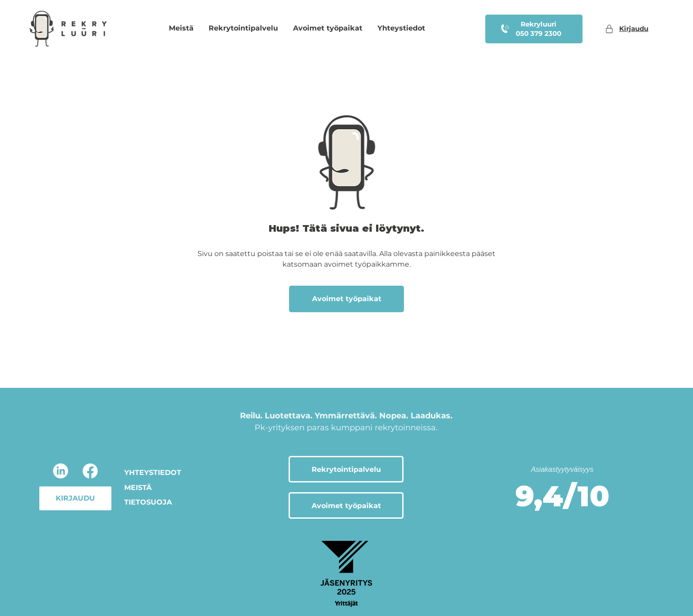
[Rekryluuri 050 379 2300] (534, 29)
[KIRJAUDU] (75, 498)
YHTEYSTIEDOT (153, 473)
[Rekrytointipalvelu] (346, 469)
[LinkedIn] (61, 471)
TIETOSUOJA (148, 502)
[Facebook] (90, 471)
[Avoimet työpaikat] (346, 299)
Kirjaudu (634, 29)
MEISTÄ (138, 488)
